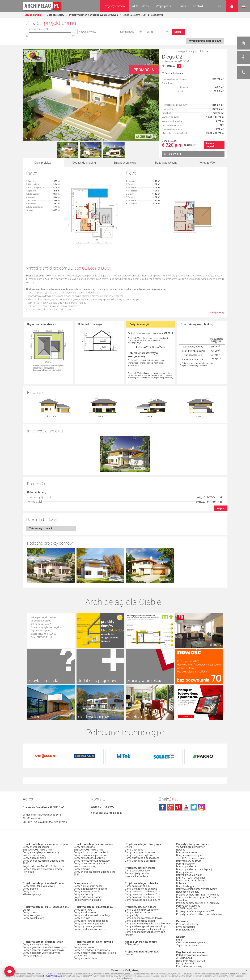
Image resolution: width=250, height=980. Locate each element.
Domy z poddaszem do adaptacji (92, 915)
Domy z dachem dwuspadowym (143, 910)
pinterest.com (178, 807)
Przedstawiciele (185, 929)
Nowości (130, 954)
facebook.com (163, 807)
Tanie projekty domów (137, 873)
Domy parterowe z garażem (89, 924)
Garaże (27, 910)
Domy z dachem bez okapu (140, 921)
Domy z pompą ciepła (35, 858)
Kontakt (198, 6)
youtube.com (186, 807)
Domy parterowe (83, 910)
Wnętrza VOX (207, 163)
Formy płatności (185, 962)
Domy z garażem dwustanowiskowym (44, 950)
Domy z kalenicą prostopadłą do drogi (145, 926)
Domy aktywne (82, 869)
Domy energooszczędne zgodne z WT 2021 (44, 862)
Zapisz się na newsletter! (190, 944)
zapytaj (193, 51)
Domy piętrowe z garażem (88, 926)
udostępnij (181, 51)
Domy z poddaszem (85, 912)
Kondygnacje (127, 32)
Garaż (150, 32)
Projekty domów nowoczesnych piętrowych (95, 15)
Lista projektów (56, 15)
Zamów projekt (210, 145)
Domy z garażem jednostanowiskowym (44, 947)
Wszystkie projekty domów (191, 847)
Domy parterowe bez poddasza (91, 921)
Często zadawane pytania (190, 941)
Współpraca (164, 6)
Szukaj (178, 32)
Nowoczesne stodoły (34, 855)
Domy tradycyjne (134, 850)
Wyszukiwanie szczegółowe (205, 41)
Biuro (179, 939)
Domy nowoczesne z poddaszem (92, 861)
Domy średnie (30, 889)
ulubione (204, 51)
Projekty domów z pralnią (88, 900)
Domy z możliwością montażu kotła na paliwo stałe (95, 954)
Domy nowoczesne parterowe (90, 855)
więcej (221, 508)
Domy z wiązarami (84, 947)
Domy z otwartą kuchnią (87, 892)
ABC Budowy (141, 6)
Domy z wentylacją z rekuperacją (41, 852)
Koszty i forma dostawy (189, 965)
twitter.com (194, 807)
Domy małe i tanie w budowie (39, 886)
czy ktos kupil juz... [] (39, 498)
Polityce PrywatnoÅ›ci (52, 976)
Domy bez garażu (32, 956)
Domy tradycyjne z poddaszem (142, 858)
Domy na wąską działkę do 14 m (142, 892)
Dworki (129, 847)
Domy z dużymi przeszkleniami (91, 852)
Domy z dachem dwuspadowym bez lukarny (145, 933)
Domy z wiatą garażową (36, 945)
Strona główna (33, 15)
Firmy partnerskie (186, 926)
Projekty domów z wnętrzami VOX (195, 911)
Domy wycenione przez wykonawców (197, 888)
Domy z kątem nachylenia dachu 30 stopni (148, 924)
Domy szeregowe (32, 915)
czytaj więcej (216, 314)
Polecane (181, 883)
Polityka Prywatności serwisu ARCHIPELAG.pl (192, 955)
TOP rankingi (132, 945)
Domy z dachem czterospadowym (144, 918)
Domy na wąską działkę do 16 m (142, 894)
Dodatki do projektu (84, 163)
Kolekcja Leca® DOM (175, 61)
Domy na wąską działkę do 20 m (142, 900)
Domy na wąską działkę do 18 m (142, 897)
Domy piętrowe (82, 918)
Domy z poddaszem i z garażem (91, 929)
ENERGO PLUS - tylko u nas (37, 850)
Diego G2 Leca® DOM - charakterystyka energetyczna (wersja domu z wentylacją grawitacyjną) (146, 363)
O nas (182, 6)
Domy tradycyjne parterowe (140, 852)
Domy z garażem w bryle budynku (41, 953)
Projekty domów (115, 6)
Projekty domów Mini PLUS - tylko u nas (44, 866)
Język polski (244, 7)
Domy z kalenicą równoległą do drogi (145, 929)
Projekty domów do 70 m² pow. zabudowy (199, 913)
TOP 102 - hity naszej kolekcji (192, 858)
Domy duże (29, 892)
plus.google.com (170, 807)
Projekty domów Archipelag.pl (42, 6)
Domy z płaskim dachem (138, 912)
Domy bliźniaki (31, 912)
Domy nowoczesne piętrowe (89, 858)
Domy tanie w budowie (137, 871)
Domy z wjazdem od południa (141, 889)
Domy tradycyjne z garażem (140, 861)
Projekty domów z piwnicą (88, 897)
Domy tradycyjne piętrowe (139, 855)
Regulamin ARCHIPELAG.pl (191, 960)
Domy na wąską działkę (138, 886)
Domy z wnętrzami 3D (188, 905)
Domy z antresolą (83, 894)
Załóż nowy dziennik (41, 529)
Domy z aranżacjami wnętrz (192, 880)
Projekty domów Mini (136, 876)
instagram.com (202, 807)
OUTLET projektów (187, 908)
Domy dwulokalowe (33, 918)
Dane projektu (43, 163)
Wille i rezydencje (32, 894)
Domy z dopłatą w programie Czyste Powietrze (43, 870)
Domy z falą (132, 915)
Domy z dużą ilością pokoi (88, 886)
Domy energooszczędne (36, 847)
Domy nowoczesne (84, 847)
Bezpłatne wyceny (166, 163)
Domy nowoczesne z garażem (90, 863)
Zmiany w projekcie (125, 163)
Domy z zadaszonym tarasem (90, 889)
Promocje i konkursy (187, 923)
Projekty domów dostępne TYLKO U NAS (198, 902)
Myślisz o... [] (34, 502)
